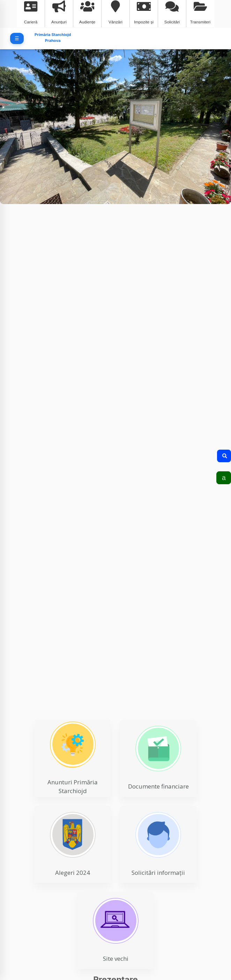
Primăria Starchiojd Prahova (53, 38)
